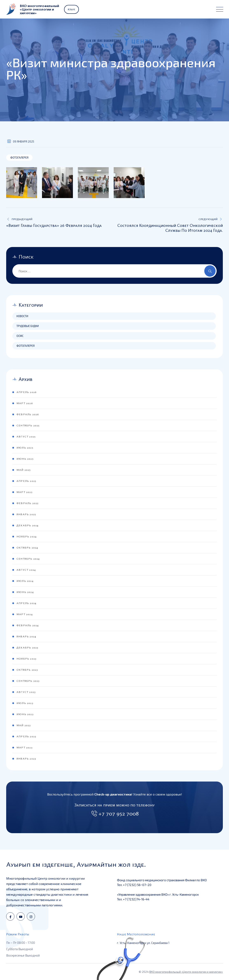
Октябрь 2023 (27, 670)
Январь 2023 (26, 758)
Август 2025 (26, 436)
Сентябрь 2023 (28, 681)
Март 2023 (24, 747)
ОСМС (20, 336)
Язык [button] (71, 9)
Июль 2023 (25, 703)
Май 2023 (24, 725)
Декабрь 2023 (27, 647)
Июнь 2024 (25, 592)
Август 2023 (26, 692)
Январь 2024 (26, 636)
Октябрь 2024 (27, 547)
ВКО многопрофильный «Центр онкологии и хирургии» (186, 972)
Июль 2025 (25, 448)
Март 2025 (25, 492)
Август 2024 (26, 570)
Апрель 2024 (26, 603)
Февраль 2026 (28, 414)
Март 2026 (25, 403)
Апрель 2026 (26, 392)
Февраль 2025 (27, 503)
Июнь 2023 (25, 714)
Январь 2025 (26, 514)
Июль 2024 (25, 581)
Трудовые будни (28, 326)
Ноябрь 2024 (26, 536)
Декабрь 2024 (27, 525)
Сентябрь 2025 (28, 425)
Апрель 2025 (26, 481)
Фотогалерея (19, 158)
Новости (22, 316)
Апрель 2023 (26, 736)
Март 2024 (25, 614)
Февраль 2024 (27, 625)
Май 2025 (24, 470)
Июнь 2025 (25, 459)
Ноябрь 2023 (26, 659)
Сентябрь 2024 (28, 559)
